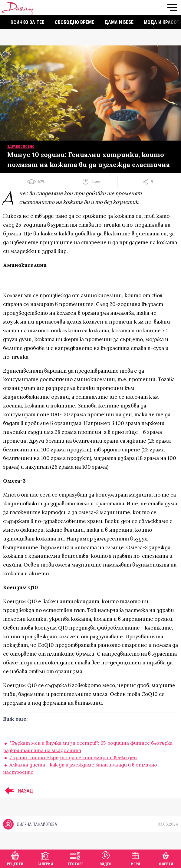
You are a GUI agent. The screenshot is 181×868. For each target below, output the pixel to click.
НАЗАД (18, 791)
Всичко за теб (28, 22)
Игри (136, 858)
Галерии (45, 858)
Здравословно (21, 147)
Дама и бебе (119, 22)
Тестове (76, 858)
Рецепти (15, 858)
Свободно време (74, 22)
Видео (105, 858)
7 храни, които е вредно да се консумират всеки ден (73, 757)
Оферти (166, 858)
